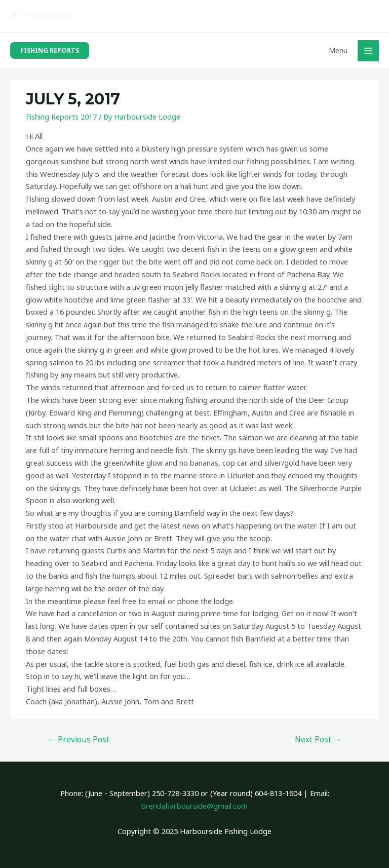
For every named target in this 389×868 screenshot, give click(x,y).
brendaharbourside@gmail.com (194, 806)
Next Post (318, 739)
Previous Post (79, 739)
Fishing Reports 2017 (61, 117)
